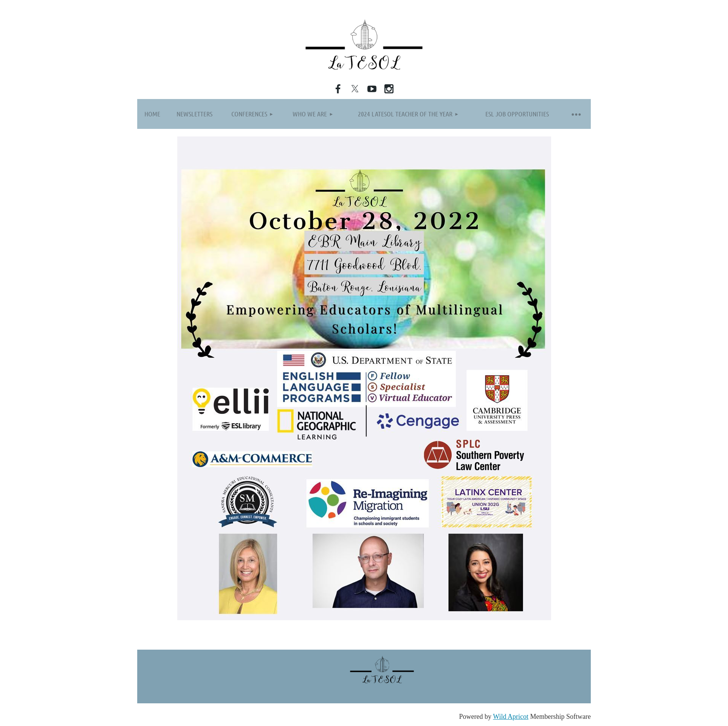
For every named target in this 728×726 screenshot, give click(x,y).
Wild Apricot (511, 717)
